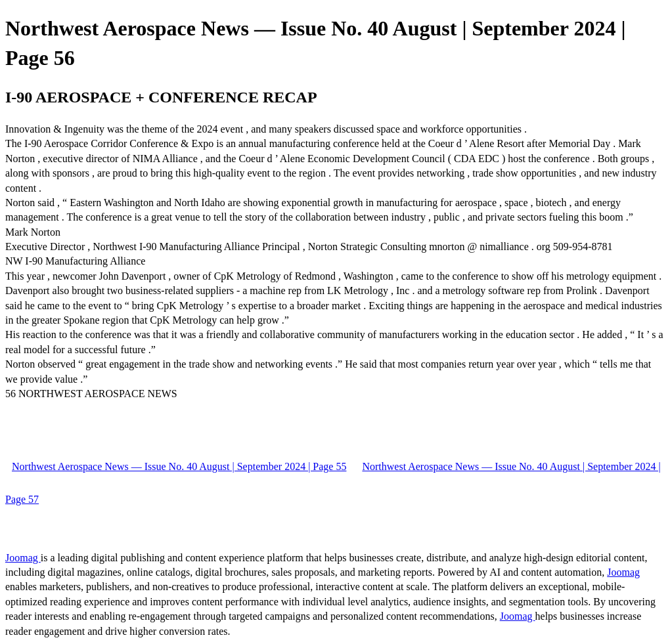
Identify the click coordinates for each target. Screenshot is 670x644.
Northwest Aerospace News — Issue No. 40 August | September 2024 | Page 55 (179, 466)
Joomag (23, 558)
